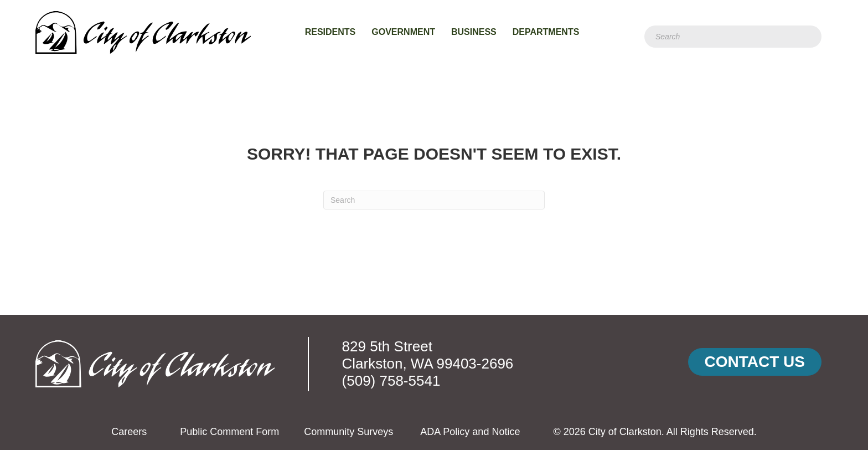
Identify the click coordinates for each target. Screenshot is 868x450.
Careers (129, 432)
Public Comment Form (229, 432)
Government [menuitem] (403, 32)
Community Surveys (348, 432)
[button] (755, 362)
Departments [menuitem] (546, 32)
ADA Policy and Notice (470, 432)
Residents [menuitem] (330, 32)
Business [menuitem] (474, 32)
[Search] (733, 37)
